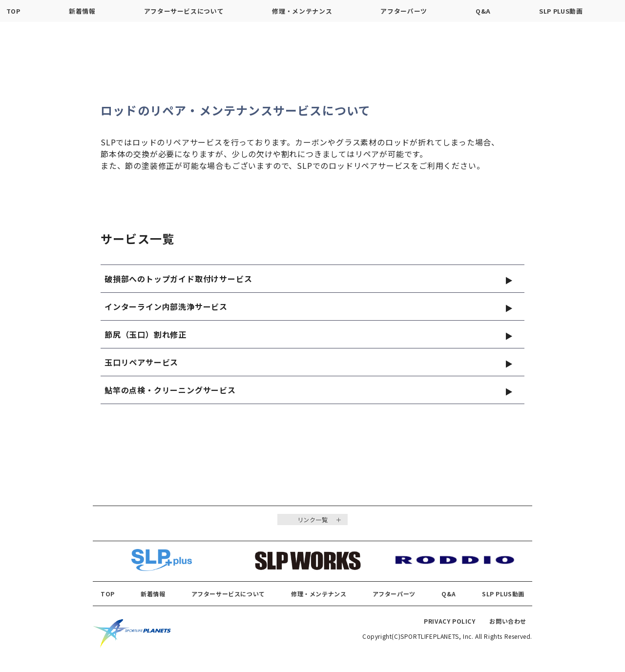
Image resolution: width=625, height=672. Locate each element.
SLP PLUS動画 (561, 11)
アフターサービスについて (184, 11)
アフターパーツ (404, 11)
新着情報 (82, 11)
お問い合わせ (508, 624)
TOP (13, 11)
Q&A (483, 11)
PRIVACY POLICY (449, 624)
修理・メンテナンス (302, 11)
